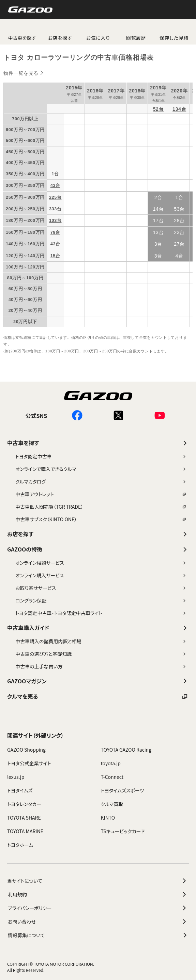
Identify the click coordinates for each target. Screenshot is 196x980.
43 (53, 186)
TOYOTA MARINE (25, 831)
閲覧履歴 (136, 38)
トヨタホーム (20, 845)
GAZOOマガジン (98, 681)
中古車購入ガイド (98, 628)
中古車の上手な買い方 (101, 666)
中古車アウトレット (101, 494)
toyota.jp (111, 763)
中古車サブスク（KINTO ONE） (101, 519)
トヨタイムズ (20, 790)
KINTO (108, 818)
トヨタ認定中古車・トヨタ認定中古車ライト (101, 613)
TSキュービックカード (123, 831)
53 (177, 209)
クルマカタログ (101, 482)
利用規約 (98, 894)
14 (156, 209)
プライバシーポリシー (98, 908)
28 (177, 221)
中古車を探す (98, 443)
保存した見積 (174, 38)
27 (177, 244)
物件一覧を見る (21, 73)
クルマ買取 (112, 804)
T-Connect (112, 777)
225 (53, 197)
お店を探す (60, 38)
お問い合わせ (98, 922)
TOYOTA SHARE (24, 818)
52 (156, 109)
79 (53, 232)
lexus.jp (16, 777)
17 (156, 221)
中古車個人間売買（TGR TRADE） (101, 507)
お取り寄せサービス (101, 588)
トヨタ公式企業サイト (29, 763)
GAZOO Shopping (26, 750)
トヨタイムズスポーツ (123, 790)
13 (156, 232)
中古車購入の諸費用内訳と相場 (101, 641)
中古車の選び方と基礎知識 (101, 654)
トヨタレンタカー (24, 804)
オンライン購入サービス (101, 575)
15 (53, 256)
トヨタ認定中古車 (101, 456)
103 (53, 221)
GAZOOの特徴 (98, 549)
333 (53, 209)
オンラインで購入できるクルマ (101, 469)
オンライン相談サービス (101, 563)
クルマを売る (98, 696)
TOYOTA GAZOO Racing (126, 750)
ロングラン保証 (101, 600)
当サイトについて (98, 881)
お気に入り (98, 38)
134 (177, 109)
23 (177, 232)
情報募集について (98, 935)
